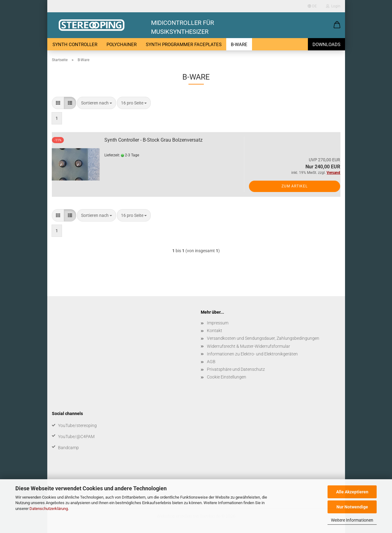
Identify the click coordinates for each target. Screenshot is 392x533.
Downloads (326, 45)
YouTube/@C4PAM (76, 437)
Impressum (218, 323)
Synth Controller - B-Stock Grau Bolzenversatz (153, 140)
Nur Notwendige (352, 507)
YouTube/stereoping (77, 425)
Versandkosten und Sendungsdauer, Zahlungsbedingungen (263, 338)
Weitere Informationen (352, 520)
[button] (337, 25)
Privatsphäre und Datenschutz (236, 369)
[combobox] (97, 103)
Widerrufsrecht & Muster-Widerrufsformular (248, 346)
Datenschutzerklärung (49, 509)
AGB (211, 362)
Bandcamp (68, 448)
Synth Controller (75, 45)
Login (333, 6)
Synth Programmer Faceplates (184, 45)
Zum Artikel (295, 186)
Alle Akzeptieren (352, 492)
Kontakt (215, 331)
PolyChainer (122, 45)
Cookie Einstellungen (227, 377)
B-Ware (239, 45)
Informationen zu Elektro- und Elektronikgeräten (252, 354)
